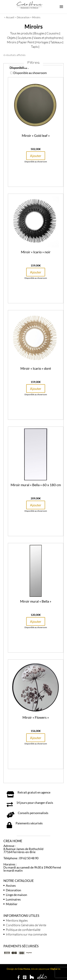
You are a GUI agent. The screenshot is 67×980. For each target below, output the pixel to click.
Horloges (42, 42)
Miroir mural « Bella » (36, 601)
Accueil (10, 17)
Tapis (34, 47)
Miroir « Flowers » (36, 717)
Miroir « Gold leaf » (36, 135)
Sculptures (25, 38)
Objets (11, 38)
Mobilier (12, 904)
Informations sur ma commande (26, 934)
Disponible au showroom (29, 73)
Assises (11, 885)
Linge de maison (16, 895)
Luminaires (13, 899)
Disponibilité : (19, 68)
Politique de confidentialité (23, 930)
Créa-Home (24, 969)
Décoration (23, 17)
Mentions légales (17, 920)
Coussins (53, 33)
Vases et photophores (48, 38)
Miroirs (12, 42)
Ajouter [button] (36, 156)
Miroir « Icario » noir (36, 252)
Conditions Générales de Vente (26, 925)
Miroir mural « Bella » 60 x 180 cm (36, 485)
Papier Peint (26, 42)
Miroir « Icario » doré (36, 368)
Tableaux (56, 42)
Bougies (39, 33)
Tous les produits (21, 33)
